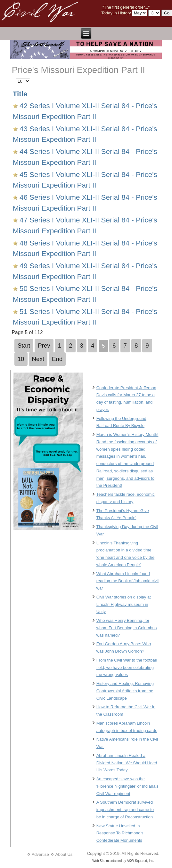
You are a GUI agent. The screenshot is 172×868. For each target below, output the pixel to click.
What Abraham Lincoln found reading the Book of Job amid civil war (127, 581)
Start (24, 346)
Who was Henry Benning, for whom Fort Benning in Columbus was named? (127, 628)
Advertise (40, 854)
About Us (64, 854)
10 (21, 359)
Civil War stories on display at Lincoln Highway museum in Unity (124, 604)
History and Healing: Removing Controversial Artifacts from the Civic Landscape (125, 691)
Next (38, 359)
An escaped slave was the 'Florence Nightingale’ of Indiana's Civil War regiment (127, 786)
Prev (44, 346)
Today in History (116, 13)
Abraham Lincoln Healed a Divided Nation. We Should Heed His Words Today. (127, 763)
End (57, 359)
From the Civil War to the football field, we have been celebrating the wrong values (127, 667)
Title (20, 94)
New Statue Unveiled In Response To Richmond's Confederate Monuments (120, 833)
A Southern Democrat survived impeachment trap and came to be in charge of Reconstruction (125, 810)
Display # (16, 77)
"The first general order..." (126, 7)
